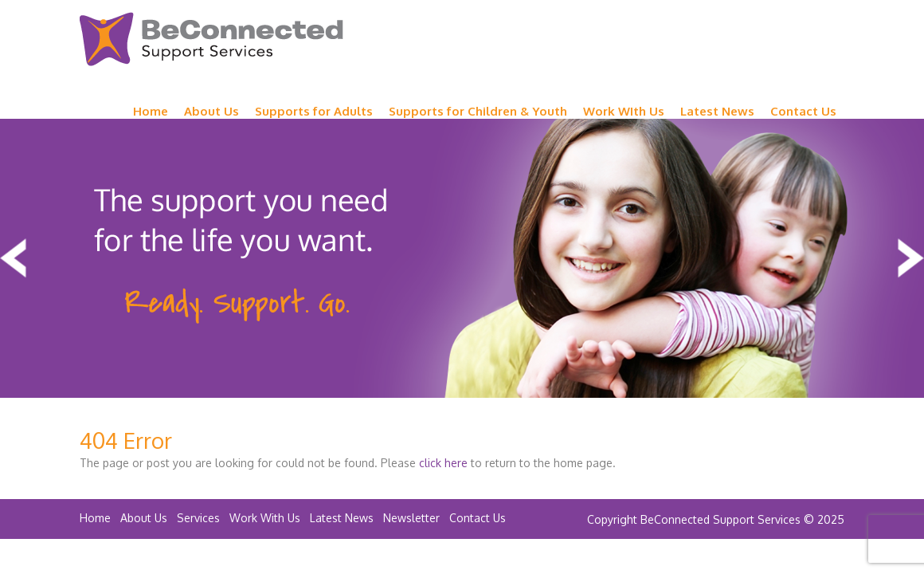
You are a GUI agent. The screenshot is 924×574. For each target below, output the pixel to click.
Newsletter (411, 518)
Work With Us (265, 518)
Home (151, 111)
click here (443, 463)
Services (198, 518)
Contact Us (803, 111)
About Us (211, 111)
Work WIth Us (624, 111)
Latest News (717, 111)
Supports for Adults (314, 111)
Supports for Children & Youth (478, 111)
